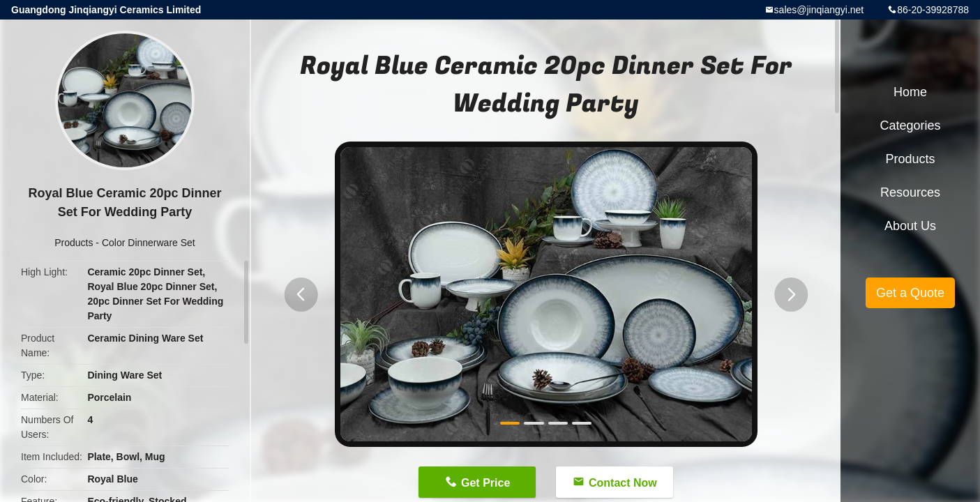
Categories (910, 125)
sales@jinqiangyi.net (819, 10)
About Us (910, 226)
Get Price (485, 483)
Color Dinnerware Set (149, 243)
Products (74, 243)
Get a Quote (910, 293)
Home (910, 92)
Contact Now (623, 483)
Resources (910, 192)
